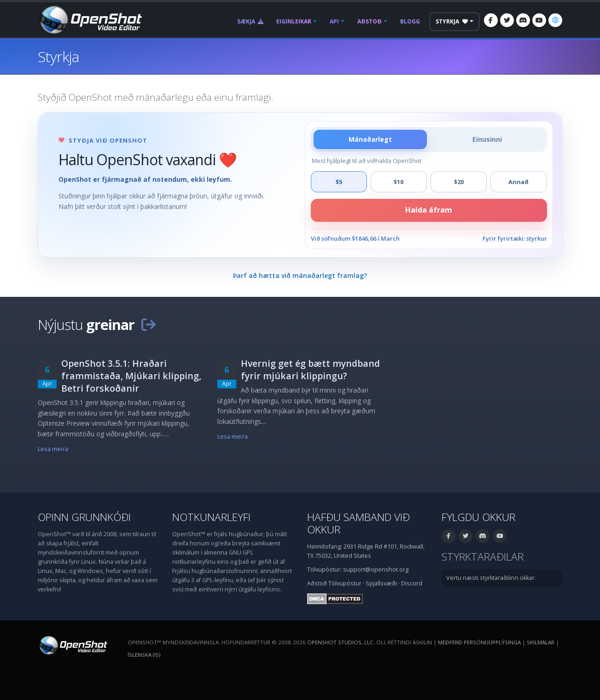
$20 (459, 182)
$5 (339, 182)
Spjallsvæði (381, 583)
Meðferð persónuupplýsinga (479, 642)
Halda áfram (429, 210)
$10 (399, 182)
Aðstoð (370, 21)
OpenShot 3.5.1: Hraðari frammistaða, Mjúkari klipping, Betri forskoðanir (131, 376)
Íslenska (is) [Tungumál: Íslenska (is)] (144, 655)
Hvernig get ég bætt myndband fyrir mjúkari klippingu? (310, 370)
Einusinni (487, 139)
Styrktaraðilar (483, 557)
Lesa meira (53, 449)
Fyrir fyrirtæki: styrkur (515, 238)
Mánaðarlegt (370, 139)
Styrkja (452, 21)
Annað (518, 182)
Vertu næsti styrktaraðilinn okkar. (491, 578)
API (334, 21)
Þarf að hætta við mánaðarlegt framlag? (300, 275)
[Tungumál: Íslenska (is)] (555, 20)
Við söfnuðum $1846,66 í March (355, 238)
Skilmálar (541, 642)
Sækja (250, 21)
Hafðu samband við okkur (358, 523)
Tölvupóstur (345, 583)
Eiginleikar (294, 21)
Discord (412, 583)
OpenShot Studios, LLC (340, 642)
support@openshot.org (376, 570)
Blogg (410, 21)
